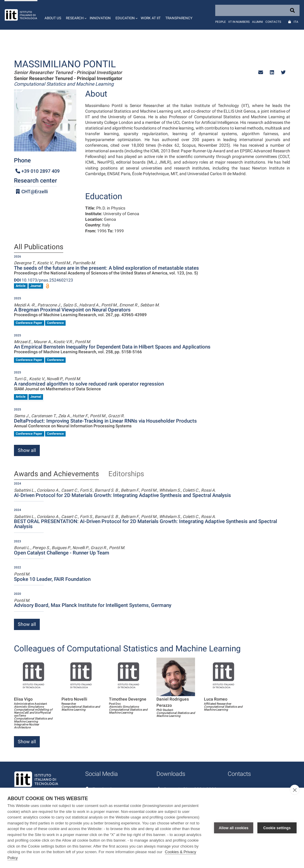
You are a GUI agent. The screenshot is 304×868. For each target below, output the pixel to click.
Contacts (273, 22)
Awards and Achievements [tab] (56, 474)
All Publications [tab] (39, 247)
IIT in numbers (239, 22)
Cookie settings (277, 828)
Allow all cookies (234, 828)
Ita (296, 22)
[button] (75, 15)
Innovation (100, 18)
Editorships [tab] (126, 474)
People (221, 22)
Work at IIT (151, 18)
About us (53, 18)
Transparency (179, 18)
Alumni (258, 22)
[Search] (257, 10)
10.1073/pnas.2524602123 (43, 280)
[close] (295, 790)
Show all (27, 450)
